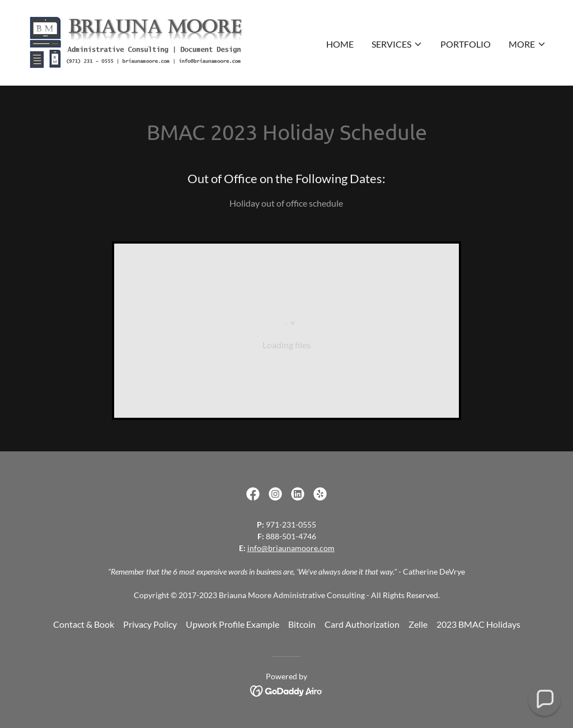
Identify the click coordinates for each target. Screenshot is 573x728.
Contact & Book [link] (84, 624)
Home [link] (340, 44)
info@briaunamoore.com (291, 548)
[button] (397, 44)
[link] (136, 41)
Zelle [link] (418, 624)
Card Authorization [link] (362, 624)
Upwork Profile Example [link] (233, 624)
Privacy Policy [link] (150, 624)
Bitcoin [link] (302, 624)
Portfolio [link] (466, 44)
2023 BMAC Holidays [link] (478, 624)
